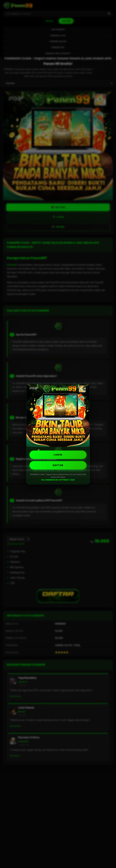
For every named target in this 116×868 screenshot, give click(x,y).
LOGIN (58, 455)
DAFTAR (58, 465)
